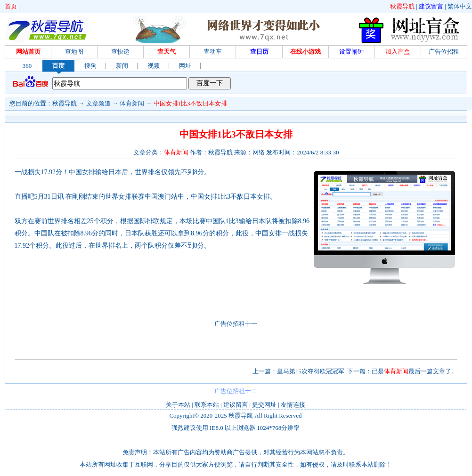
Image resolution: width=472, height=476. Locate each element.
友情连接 (293, 405)
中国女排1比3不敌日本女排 (190, 103)
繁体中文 (460, 6)
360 (27, 66)
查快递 (120, 52)
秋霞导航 (402, 6)
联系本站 (207, 405)
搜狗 (90, 66)
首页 (11, 6)
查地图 (74, 52)
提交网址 (264, 405)
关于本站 (178, 405)
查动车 (213, 52)
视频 (154, 66)
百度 (58, 66)
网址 (185, 66)
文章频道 (98, 103)
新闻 (122, 66)
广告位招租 (444, 52)
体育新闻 (132, 103)
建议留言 (431, 6)
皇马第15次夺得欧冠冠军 (311, 371)
